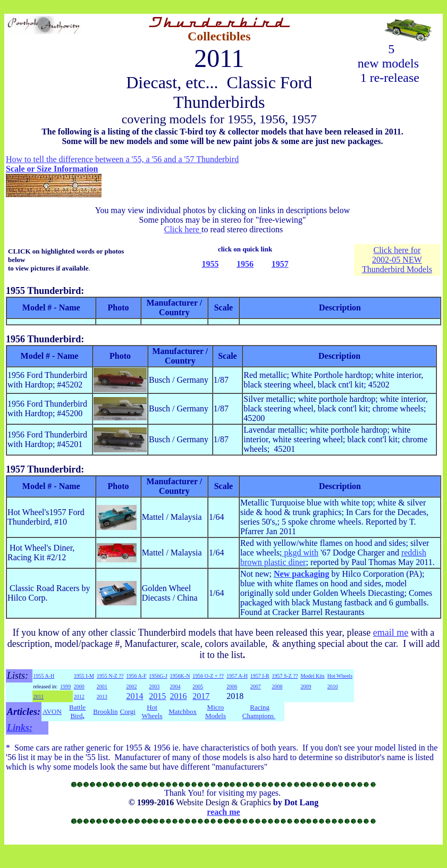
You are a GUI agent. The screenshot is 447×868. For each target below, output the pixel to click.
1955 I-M (84, 676)
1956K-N (180, 676)
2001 (102, 686)
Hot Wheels (340, 676)
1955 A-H (44, 676)
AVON (52, 711)
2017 (201, 696)
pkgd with (300, 553)
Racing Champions (259, 711)
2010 (333, 686)
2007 (256, 686)
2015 (157, 696)
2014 (134, 696)
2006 (232, 686)
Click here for (397, 250)
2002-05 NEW (397, 260)
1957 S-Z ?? (285, 676)
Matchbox (183, 711)
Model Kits (312, 676)
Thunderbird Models (397, 269)
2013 (102, 697)
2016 (179, 696)
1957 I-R (260, 676)
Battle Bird (77, 711)
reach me (223, 812)
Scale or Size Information (52, 169)
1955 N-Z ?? (110, 676)
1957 (280, 264)
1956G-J (158, 676)
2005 (198, 686)
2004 (175, 686)
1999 (65, 686)
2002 (131, 686)
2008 (277, 686)
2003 (154, 686)
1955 (210, 264)
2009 (306, 686)
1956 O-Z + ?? (208, 676)
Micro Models (216, 711)
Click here (183, 229)
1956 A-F (136, 676)
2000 (79, 686)
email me (391, 633)
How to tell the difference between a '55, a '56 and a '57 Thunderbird (122, 159)
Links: (20, 728)
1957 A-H (237, 676)
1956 (245, 264)
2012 (79, 697)
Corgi (127, 711)
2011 (39, 697)
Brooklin (105, 711)
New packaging (301, 574)
